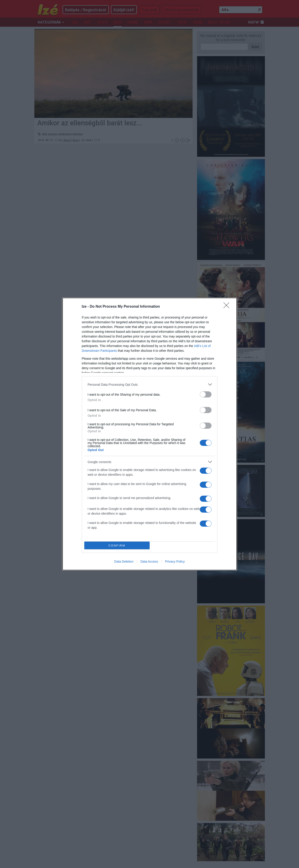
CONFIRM (117, 546)
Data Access (149, 561)
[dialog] (150, 434)
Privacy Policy (175, 561)
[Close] (228, 307)
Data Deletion (124, 561)
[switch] (206, 394)
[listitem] (150, 384)
